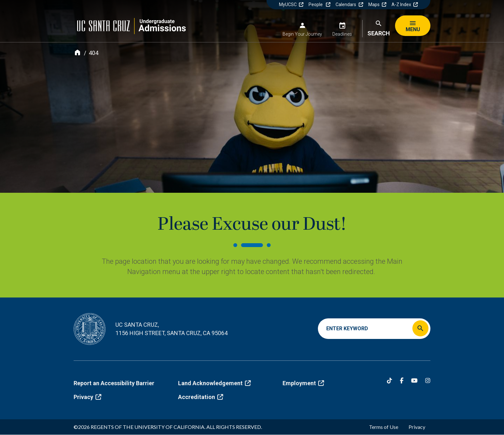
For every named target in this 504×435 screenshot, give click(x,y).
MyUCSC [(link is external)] (291, 4)
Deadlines (342, 34)
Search (379, 33)
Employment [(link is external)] (303, 383)
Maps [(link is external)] (377, 4)
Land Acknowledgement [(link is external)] (214, 383)
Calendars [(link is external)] (349, 4)
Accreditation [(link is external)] (201, 397)
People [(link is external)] (319, 4)
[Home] (77, 52)
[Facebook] (402, 381)
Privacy (417, 427)
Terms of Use (384, 427)
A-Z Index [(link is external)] (405, 4)
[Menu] (413, 26)
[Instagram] (428, 381)
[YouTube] (414, 381)
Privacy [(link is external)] (87, 397)
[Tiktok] (390, 381)
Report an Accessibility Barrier (114, 383)
